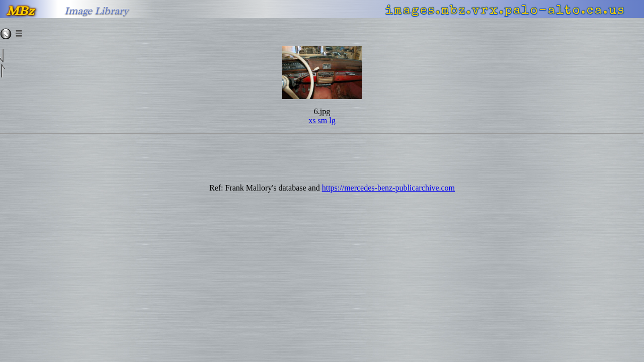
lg (332, 120)
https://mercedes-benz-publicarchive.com (388, 188)
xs (312, 120)
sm (323, 120)
